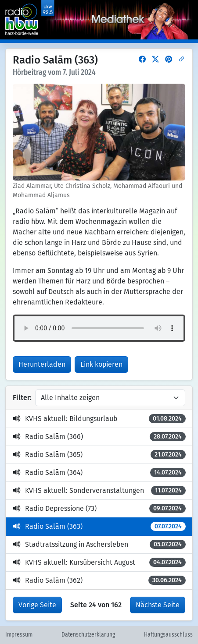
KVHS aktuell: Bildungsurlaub (99, 419)
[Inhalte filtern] (110, 398)
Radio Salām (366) (99, 437)
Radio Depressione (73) (99, 508)
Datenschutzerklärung (88, 635)
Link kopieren (101, 364)
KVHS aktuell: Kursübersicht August (99, 562)
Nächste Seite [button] (158, 605)
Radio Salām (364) (99, 472)
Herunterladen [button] (42, 364)
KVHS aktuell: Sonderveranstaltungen (99, 490)
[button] (142, 59)
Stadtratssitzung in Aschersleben (99, 544)
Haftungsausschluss (168, 635)
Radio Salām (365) (99, 455)
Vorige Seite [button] (37, 605)
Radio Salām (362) (99, 580)
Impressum (19, 635)
